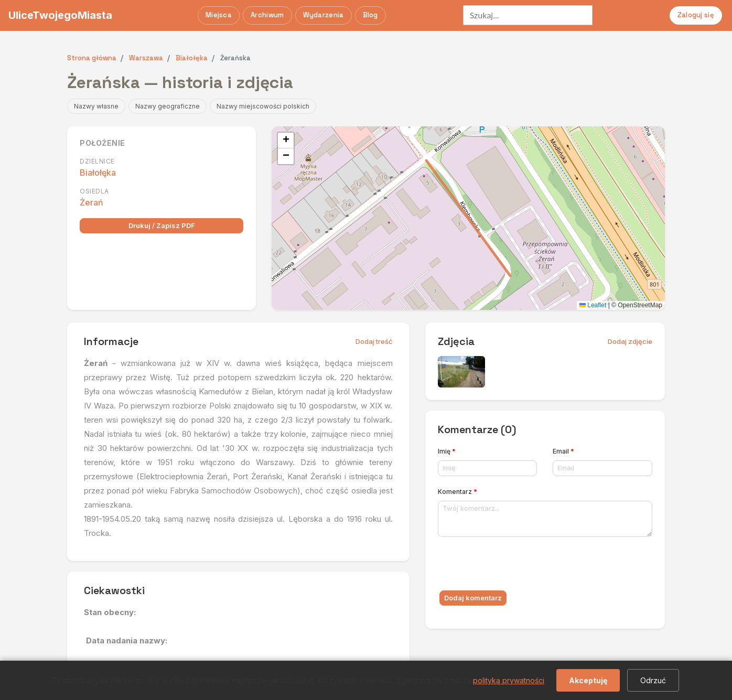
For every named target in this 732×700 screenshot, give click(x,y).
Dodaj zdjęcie (630, 341)
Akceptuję (588, 680)
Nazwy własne (96, 106)
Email (563, 451)
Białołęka (98, 173)
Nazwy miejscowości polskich (263, 106)
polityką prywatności (509, 680)
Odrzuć (653, 680)
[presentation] (518, 566)
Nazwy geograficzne (168, 106)
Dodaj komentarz (473, 598)
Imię (447, 451)
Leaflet (593, 305)
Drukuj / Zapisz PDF (162, 225)
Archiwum (267, 15)
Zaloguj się (696, 15)
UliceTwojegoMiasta (60, 15)
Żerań (91, 202)
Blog (370, 15)
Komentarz (457, 492)
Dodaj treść (374, 341)
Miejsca (219, 15)
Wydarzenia (324, 15)
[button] (286, 141)
